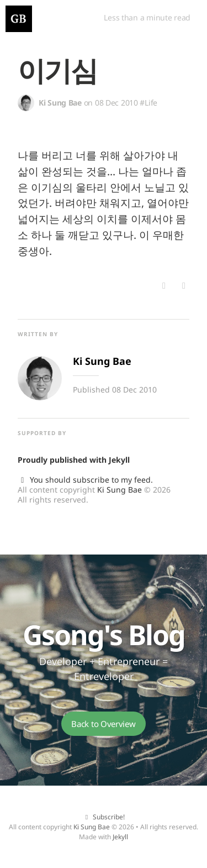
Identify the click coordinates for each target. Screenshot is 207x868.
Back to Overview (103, 724)
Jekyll (119, 460)
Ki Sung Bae (120, 490)
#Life (148, 103)
